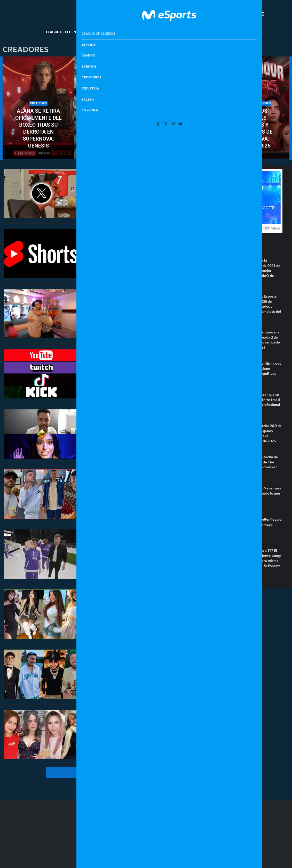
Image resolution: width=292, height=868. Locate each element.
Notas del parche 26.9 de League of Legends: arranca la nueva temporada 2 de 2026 (261, 433)
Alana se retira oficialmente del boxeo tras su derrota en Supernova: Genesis (38, 128)
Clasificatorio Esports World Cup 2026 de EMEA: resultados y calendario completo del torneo (261, 306)
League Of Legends (63, 32)
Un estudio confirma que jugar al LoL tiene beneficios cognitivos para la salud (261, 371)
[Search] (254, 14)
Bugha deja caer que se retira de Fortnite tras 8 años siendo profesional (261, 400)
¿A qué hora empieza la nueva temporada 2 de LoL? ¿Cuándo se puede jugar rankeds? (261, 340)
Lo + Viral (238, 32)
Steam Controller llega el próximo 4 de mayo (262, 522)
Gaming (118, 32)
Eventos (140, 32)
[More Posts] (98, 773)
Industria (192, 32)
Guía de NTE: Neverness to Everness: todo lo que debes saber (261, 493)
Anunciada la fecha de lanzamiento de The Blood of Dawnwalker (260, 462)
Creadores (165, 32)
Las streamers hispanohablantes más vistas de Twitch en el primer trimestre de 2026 (137, 725)
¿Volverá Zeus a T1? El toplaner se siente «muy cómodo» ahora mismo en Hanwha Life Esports (261, 558)
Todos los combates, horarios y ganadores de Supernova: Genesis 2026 (254, 128)
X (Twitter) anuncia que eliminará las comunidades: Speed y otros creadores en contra (131, 197)
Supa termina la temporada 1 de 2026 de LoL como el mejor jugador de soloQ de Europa (261, 271)
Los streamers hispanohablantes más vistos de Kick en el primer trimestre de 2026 (137, 665)
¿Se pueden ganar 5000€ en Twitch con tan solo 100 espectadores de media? (146, 142)
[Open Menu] (262, 14)
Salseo (215, 32)
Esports (95, 32)
